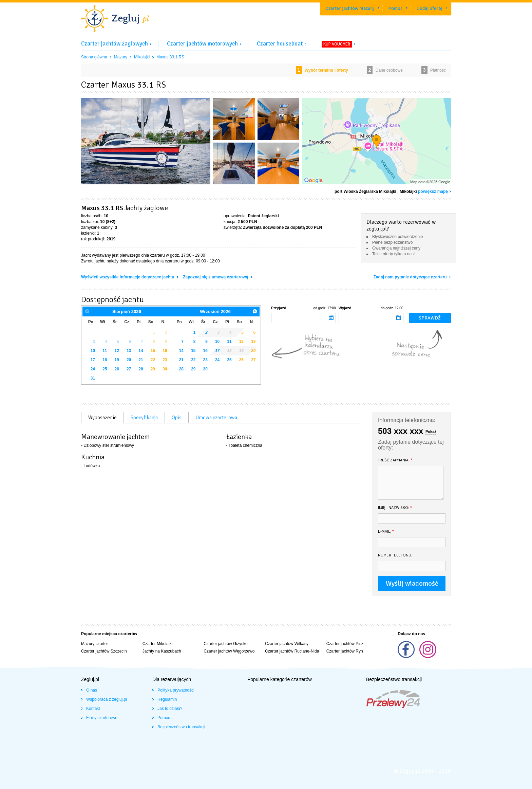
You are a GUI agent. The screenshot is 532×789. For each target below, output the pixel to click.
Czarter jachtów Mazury (350, 8)
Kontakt (93, 709)
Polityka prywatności (176, 690)
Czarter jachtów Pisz (345, 644)
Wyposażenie (102, 418)
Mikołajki (142, 57)
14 (141, 351)
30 (165, 369)
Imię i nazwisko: (395, 508)
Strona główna (94, 57)
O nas (92, 690)
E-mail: (386, 531)
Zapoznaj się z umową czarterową (216, 277)
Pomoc (395, 8)
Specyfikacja (144, 418)
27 (129, 369)
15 (153, 351)
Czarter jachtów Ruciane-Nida (292, 651)
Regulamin (167, 699)
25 (105, 369)
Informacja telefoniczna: (407, 420)
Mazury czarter (94, 644)
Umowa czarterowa (216, 418)
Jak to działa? (170, 709)
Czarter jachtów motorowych (202, 44)
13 (129, 351)
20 (129, 360)
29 (153, 369)
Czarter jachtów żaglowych (115, 44)
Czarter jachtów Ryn (345, 651)
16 (165, 351)
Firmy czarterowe (102, 718)
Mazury (121, 57)
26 (117, 369)
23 (165, 360)
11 (105, 351)
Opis (177, 418)
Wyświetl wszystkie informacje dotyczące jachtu (128, 277)
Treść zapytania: (395, 460)
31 (93, 378)
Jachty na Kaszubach (162, 651)
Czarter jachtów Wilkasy (287, 644)
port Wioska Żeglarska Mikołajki (365, 191)
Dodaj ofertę (429, 8)
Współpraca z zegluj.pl (107, 699)
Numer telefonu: (395, 555)
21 (141, 360)
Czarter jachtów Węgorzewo (229, 651)
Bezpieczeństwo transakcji (181, 727)
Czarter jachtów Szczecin (104, 651)
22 (153, 360)
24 (93, 369)
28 (141, 369)
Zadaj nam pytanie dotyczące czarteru (411, 277)
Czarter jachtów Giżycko (225, 644)
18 (105, 360)
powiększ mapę (433, 191)
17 (93, 360)
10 (93, 351)
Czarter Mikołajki (158, 644)
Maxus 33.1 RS (170, 57)
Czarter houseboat (280, 44)
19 (117, 360)
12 (117, 351)
